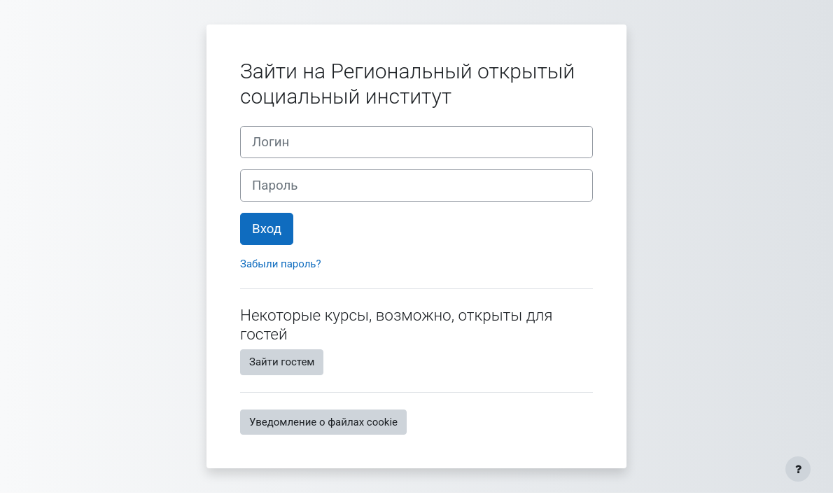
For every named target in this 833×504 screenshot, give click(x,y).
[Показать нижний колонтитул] (798, 469)
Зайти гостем (282, 362)
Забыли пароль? (281, 264)
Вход (267, 229)
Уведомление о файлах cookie (323, 422)
